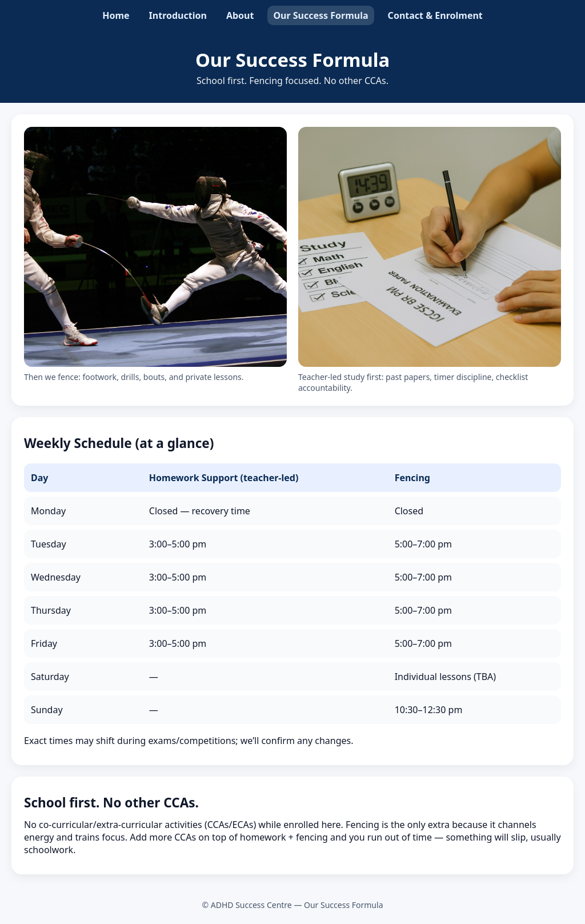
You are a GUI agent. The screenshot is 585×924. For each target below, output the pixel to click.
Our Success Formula (320, 15)
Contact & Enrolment (435, 15)
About (240, 15)
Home (116, 15)
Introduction (178, 15)
